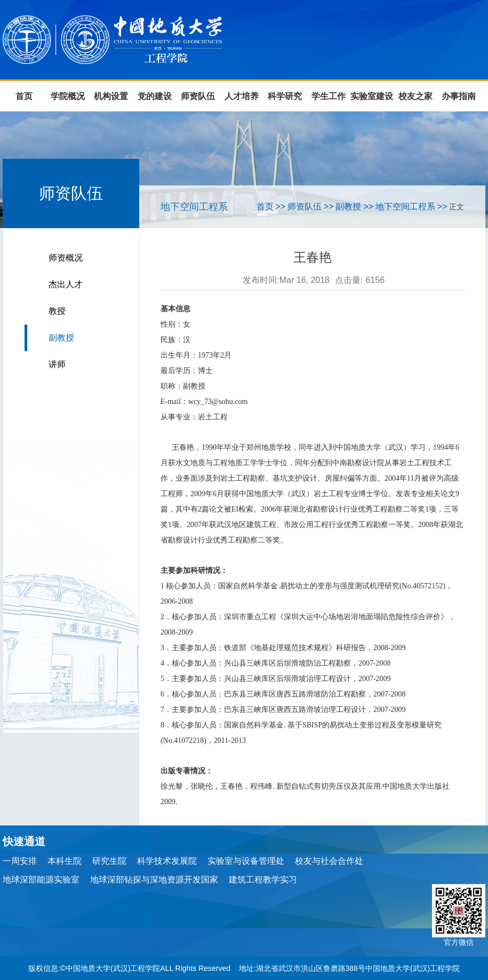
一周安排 (20, 861)
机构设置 (111, 96)
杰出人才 (66, 284)
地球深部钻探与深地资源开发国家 (154, 880)
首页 (24, 96)
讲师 (57, 364)
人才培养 (242, 96)
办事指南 (459, 96)
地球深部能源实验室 (41, 880)
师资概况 (66, 258)
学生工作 (329, 96)
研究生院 (109, 861)
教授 (57, 311)
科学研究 (285, 96)
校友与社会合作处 (329, 861)
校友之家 (415, 96)
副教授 (61, 338)
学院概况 (68, 96)
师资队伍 (198, 96)
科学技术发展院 (167, 861)
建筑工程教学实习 (263, 880)
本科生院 (65, 861)
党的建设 (155, 96)
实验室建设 (372, 96)
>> (280, 206)
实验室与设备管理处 (246, 861)
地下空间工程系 (405, 206)
